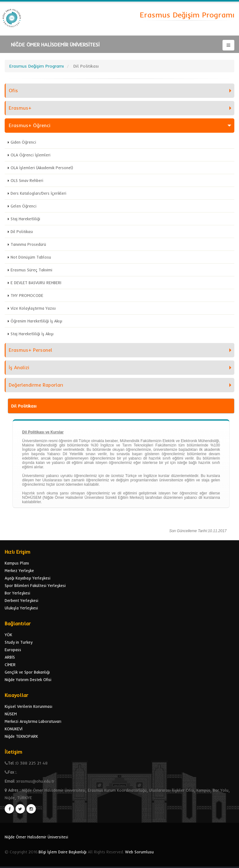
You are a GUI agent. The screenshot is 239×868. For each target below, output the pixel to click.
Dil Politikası (22, 231)
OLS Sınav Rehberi (27, 180)
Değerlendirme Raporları (36, 385)
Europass (13, 650)
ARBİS (10, 657)
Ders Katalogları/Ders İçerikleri (38, 193)
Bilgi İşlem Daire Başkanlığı (63, 852)
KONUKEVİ (14, 729)
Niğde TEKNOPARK (21, 736)
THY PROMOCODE (27, 295)
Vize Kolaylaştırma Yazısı (33, 308)
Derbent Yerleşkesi (21, 600)
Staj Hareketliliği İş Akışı (32, 334)
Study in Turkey (19, 642)
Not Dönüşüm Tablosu (31, 257)
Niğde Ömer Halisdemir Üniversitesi (36, 837)
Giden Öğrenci (23, 142)
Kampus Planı (17, 563)
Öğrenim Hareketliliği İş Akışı (36, 321)
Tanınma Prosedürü (28, 244)
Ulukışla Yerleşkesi (21, 608)
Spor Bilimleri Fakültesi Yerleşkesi (35, 585)
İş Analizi (19, 367)
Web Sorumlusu (139, 852)
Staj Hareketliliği (25, 219)
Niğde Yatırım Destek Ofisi (28, 680)
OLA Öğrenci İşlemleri (30, 155)
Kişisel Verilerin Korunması (28, 706)
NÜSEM (11, 714)
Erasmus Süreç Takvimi (31, 270)
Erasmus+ (20, 108)
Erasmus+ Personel (30, 350)
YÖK (8, 635)
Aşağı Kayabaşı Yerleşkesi (28, 578)
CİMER (10, 665)
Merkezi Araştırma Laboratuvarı (33, 721)
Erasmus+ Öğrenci (30, 125)
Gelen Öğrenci (23, 206)
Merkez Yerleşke (19, 570)
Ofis (13, 91)
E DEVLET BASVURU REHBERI (36, 283)
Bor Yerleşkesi (17, 593)
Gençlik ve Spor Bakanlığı (27, 672)
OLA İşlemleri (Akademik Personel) (42, 168)
